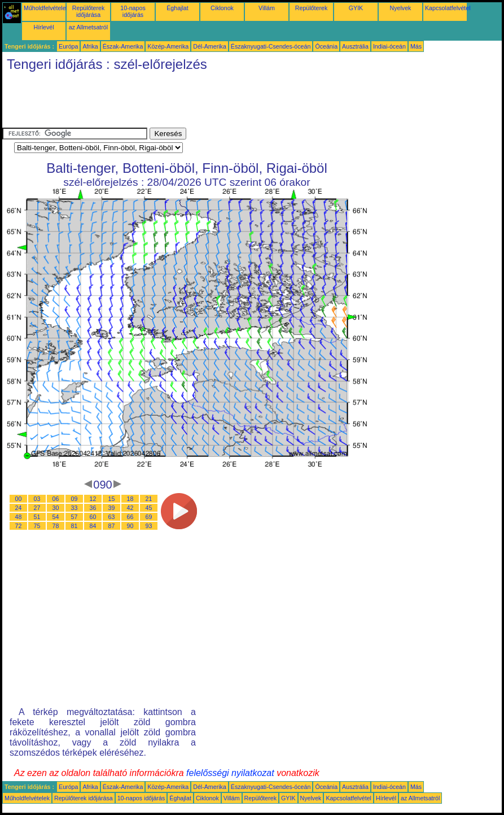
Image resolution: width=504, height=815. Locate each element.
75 (37, 526)
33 (74, 508)
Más (416, 46)
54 (56, 517)
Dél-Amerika (210, 46)
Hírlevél (43, 27)
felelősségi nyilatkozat (230, 773)
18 (130, 499)
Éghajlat (178, 8)
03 (37, 499)
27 (37, 508)
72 (19, 526)
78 (56, 526)
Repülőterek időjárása (88, 11)
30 (56, 508)
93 (149, 526)
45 (149, 508)
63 (112, 517)
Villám (267, 8)
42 (130, 508)
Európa (68, 46)
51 (37, 517)
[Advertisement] (208, 102)
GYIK (356, 8)
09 (74, 499)
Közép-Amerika (168, 46)
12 (93, 499)
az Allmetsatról (88, 27)
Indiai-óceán (389, 46)
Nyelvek (401, 8)
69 (149, 517)
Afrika (90, 46)
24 (19, 508)
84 (93, 526)
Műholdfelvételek (46, 8)
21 (149, 499)
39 (112, 508)
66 (130, 517)
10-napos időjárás (133, 11)
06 (56, 499)
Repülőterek (311, 8)
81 (74, 526)
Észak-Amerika (123, 46)
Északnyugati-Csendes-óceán (271, 46)
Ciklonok (222, 8)
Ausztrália (355, 46)
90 (130, 526)
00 (19, 499)
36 (93, 508)
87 (112, 526)
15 (112, 499)
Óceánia (326, 46)
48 (19, 517)
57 (74, 517)
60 (93, 517)
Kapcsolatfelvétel (448, 8)
